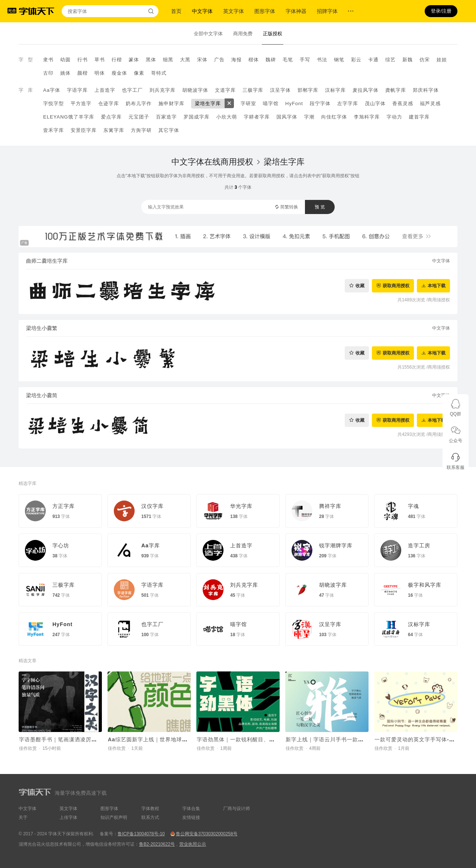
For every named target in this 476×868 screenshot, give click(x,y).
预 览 (320, 207)
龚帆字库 (396, 90)
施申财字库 (171, 103)
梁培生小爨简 (42, 395)
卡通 (373, 60)
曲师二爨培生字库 (47, 261)
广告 (219, 60)
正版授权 (273, 34)
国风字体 (287, 117)
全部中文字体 (208, 34)
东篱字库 (114, 130)
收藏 (360, 286)
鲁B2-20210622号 (157, 844)
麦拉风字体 (366, 90)
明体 (100, 73)
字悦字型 (54, 103)
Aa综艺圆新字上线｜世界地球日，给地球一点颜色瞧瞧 (176, 739)
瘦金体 (119, 73)
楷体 (254, 60)
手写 (305, 60)
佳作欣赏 (28, 748)
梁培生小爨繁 (42, 328)
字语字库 (77, 90)
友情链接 (191, 817)
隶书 (48, 60)
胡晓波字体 (195, 90)
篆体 (134, 60)
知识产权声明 (114, 817)
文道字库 (225, 90)
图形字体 (265, 11)
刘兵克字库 (163, 90)
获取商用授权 (396, 286)
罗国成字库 (196, 117)
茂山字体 (375, 103)
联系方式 (150, 817)
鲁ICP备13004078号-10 (141, 834)
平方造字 (81, 103)
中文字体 (202, 11)
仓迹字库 (109, 103)
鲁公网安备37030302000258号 (207, 834)
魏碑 (271, 60)
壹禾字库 (54, 130)
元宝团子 (139, 117)
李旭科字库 (367, 117)
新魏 (408, 60)
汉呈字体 (280, 90)
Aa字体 (52, 90)
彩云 (356, 60)
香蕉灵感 (403, 103)
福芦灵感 (430, 103)
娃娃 (442, 60)
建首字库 (419, 117)
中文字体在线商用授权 (212, 162)
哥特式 (159, 73)
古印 (48, 73)
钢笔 (339, 60)
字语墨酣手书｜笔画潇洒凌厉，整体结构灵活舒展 (80, 739)
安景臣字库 (84, 130)
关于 (23, 817)
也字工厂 (132, 90)
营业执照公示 (193, 844)
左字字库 (348, 103)
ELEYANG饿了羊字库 (69, 117)
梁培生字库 (208, 103)
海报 (237, 60)
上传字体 (68, 817)
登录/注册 (441, 11)
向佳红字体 (334, 117)
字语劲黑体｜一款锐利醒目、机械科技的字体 (253, 739)
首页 (176, 11)
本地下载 (437, 286)
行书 (83, 60)
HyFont (294, 103)
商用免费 (243, 34)
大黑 (185, 60)
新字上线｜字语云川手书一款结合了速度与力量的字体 (353, 739)
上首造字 (105, 90)
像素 (139, 73)
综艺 (390, 60)
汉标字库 (335, 90)
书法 (322, 60)
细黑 (168, 60)
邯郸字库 (308, 90)
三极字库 (253, 90)
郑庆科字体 (426, 90)
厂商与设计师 (237, 809)
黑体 (151, 60)
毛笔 (288, 60)
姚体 (65, 73)
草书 (100, 60)
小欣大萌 (226, 117)
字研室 (248, 103)
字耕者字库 (257, 117)
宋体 (202, 60)
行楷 (117, 60)
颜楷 (83, 73)
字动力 (394, 117)
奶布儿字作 (139, 103)
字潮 (309, 117)
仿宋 (425, 60)
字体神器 (296, 11)
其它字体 (169, 130)
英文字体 (234, 11)
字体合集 (191, 809)
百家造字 (166, 117)
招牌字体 (327, 11)
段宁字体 (320, 103)
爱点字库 (111, 117)
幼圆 (65, 60)
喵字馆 (271, 103)
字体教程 (150, 809)
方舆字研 (141, 130)
